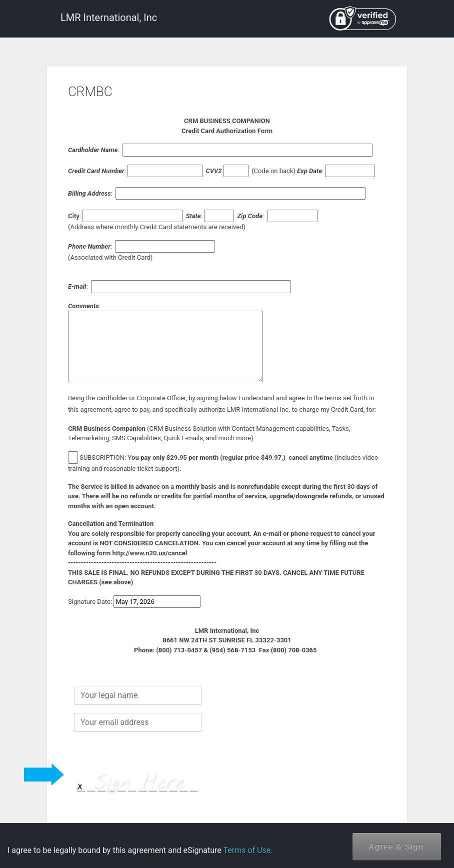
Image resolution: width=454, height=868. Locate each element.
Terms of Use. (248, 850)
